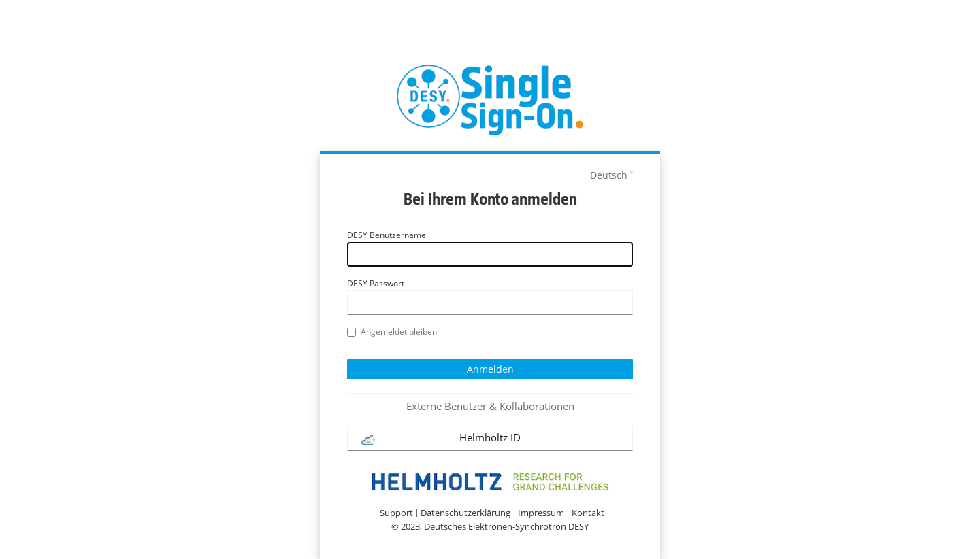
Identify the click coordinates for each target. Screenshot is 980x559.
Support (396, 513)
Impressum (541, 513)
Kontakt (588, 513)
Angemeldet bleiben (392, 332)
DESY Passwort (376, 283)
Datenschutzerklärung (465, 513)
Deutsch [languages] (609, 175)
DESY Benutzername (387, 235)
